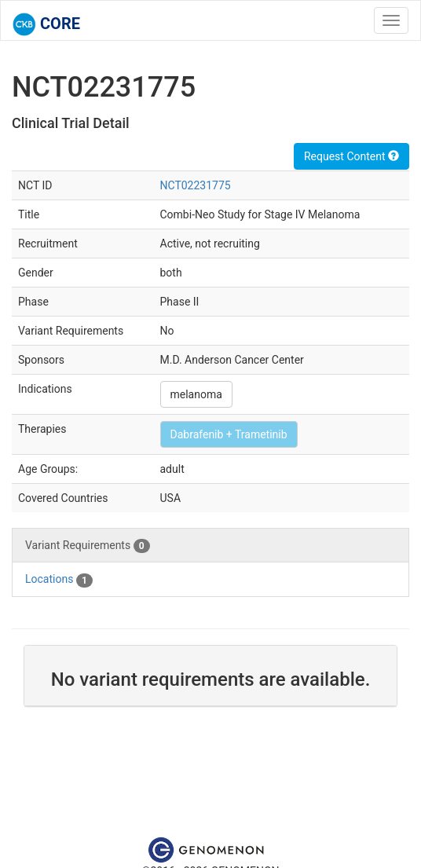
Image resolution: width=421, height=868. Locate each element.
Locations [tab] (59, 580)
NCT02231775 (196, 185)
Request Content (351, 156)
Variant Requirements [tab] (88, 546)
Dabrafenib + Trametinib (229, 434)
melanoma (196, 394)
